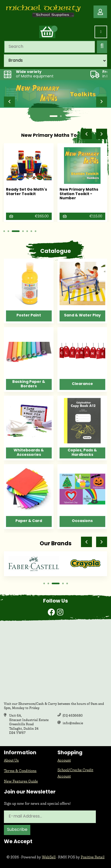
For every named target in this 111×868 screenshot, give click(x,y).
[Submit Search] (102, 47)
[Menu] (101, 32)
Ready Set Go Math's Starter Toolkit (27, 192)
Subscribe (17, 830)
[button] (9, 102)
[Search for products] (49, 47)
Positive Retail (93, 857)
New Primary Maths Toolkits (56, 136)
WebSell (49, 857)
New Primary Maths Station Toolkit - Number (79, 194)
